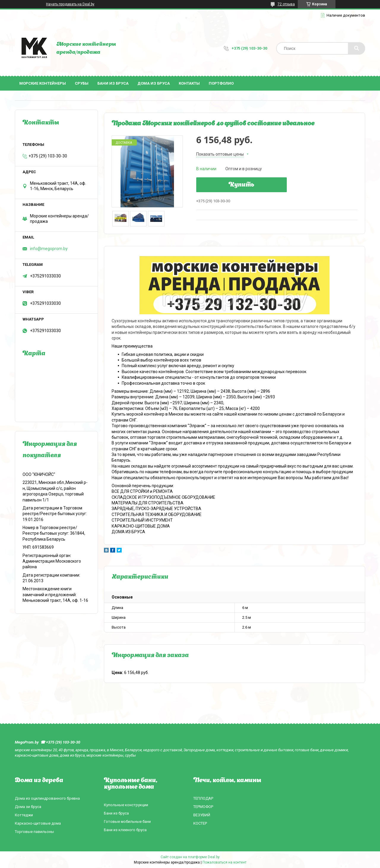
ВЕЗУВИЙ (202, 815)
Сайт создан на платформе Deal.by (190, 857)
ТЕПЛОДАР (203, 798)
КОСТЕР (200, 823)
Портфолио (221, 83)
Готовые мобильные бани (127, 822)
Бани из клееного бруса (125, 830)
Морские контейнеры (43, 83)
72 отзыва (286, 4)
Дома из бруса (154, 83)
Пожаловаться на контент (224, 862)
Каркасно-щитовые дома (38, 823)
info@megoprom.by (49, 249)
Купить (242, 185)
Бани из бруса (113, 83)
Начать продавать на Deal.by (70, 4)
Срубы (82, 83)
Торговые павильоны (34, 832)
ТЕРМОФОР (203, 807)
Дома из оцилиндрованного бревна (47, 798)
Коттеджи (24, 815)
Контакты (189, 83)
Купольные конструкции (126, 805)
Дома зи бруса (28, 807)
